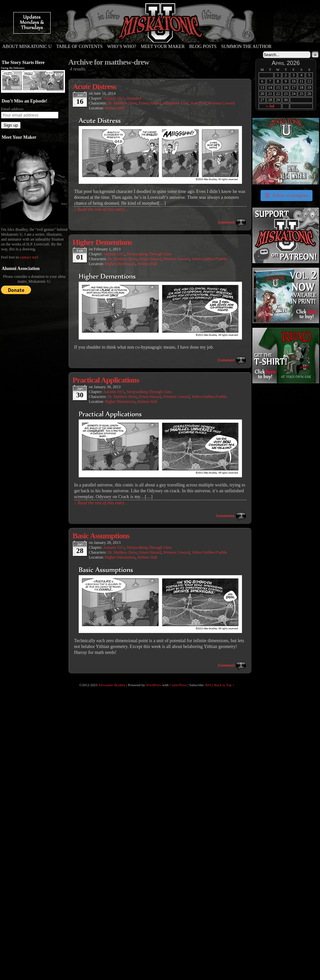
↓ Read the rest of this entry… (101, 209)
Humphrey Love (176, 103)
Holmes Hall (115, 108)
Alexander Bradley (112, 685)
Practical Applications (106, 380)
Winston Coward (221, 103)
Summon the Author (246, 47)
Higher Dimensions (120, 264)
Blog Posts (203, 47)
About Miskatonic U (27, 47)
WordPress (154, 685)
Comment (226, 222)
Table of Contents (79, 47)
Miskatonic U (160, 36)
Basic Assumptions (101, 536)
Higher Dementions (102, 242)
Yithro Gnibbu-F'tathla (209, 259)
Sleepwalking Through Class (149, 254)
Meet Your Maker (163, 47)
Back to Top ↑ (224, 685)
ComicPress (178, 685)
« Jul (270, 106)
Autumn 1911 (114, 98)
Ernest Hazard (150, 103)
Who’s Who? (122, 47)
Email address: (13, 109)
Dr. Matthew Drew (122, 103)
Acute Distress (94, 87)
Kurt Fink (198, 103)
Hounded (134, 98)
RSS (209, 685)
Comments (225, 516)
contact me (28, 257)
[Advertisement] (285, 425)
